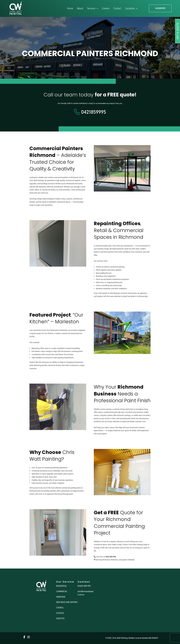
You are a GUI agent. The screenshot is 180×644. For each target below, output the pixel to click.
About (80, 8)
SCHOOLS (60, 613)
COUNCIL (60, 608)
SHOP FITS (60, 619)
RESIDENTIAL (61, 586)
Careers (106, 8)
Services (93, 8)
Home (70, 8)
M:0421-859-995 (84, 586)
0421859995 (160, 8)
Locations (132, 8)
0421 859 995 (111, 557)
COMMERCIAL (62, 591)
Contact (117, 8)
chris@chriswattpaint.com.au (86, 593)
